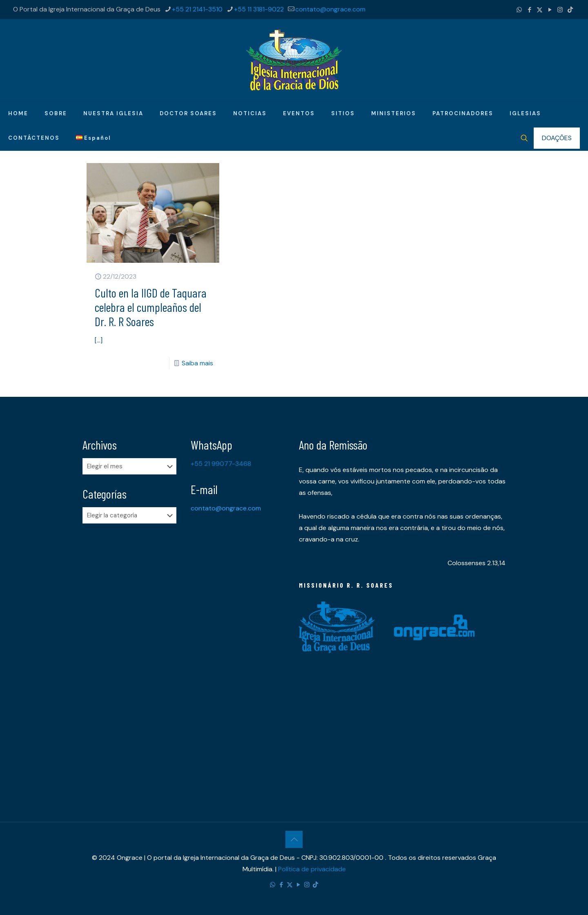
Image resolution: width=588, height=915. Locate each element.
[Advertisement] (132, 658)
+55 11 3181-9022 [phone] (259, 9)
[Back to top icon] (294, 839)
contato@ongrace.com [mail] (330, 9)
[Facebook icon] (529, 10)
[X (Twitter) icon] (540, 10)
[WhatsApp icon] (519, 10)
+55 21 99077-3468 (221, 464)
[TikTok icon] (570, 10)
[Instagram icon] (560, 10)
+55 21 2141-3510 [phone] (197, 9)
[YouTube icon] (550, 10)
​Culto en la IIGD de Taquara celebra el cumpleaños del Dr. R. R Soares (151, 307)
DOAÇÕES (557, 138)
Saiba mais (197, 363)
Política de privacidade (312, 869)
